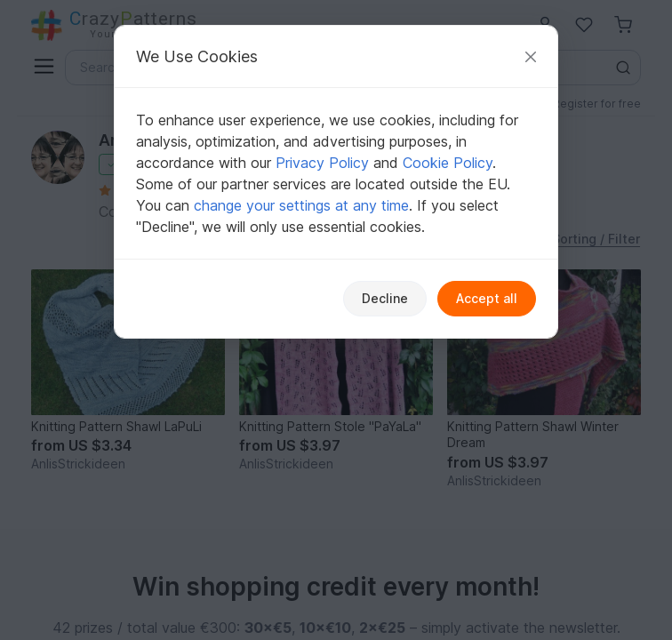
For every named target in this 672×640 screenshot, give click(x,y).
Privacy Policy (322, 163)
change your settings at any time (301, 205)
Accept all (487, 298)
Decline (385, 298)
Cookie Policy (448, 163)
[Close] (531, 56)
